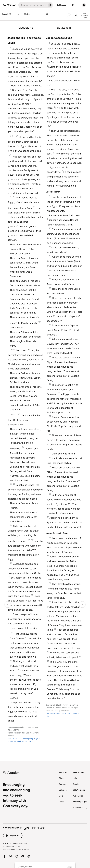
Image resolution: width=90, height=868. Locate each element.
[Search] (33, 5)
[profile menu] (82, 5)
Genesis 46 (11, 14)
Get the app (62, 5)
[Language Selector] (73, 5)
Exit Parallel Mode (85, 15)
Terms (18, 847)
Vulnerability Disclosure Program (16, 849)
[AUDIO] (69, 15)
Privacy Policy (8, 847)
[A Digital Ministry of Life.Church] (45, 827)
